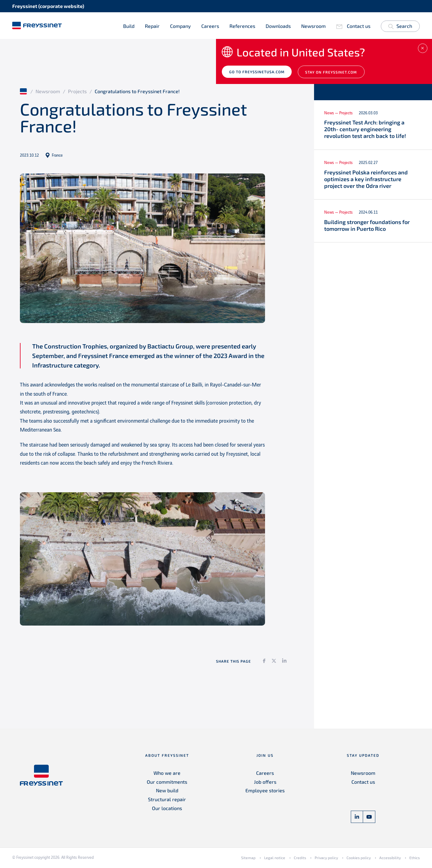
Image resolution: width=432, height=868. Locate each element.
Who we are (167, 774)
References (242, 26)
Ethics (415, 859)
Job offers (265, 783)
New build (167, 792)
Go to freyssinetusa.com (258, 73)
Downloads (278, 26)
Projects (77, 92)
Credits (300, 859)
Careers (210, 26)
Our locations (167, 809)
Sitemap (248, 859)
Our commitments (167, 783)
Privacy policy (326, 859)
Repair (152, 26)
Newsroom (313, 26)
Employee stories (265, 792)
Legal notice (275, 859)
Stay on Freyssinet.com (333, 73)
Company (180, 26)
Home (24, 92)
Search (400, 27)
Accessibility (390, 859)
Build (129, 26)
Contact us (359, 26)
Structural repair (167, 800)
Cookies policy (359, 859)
